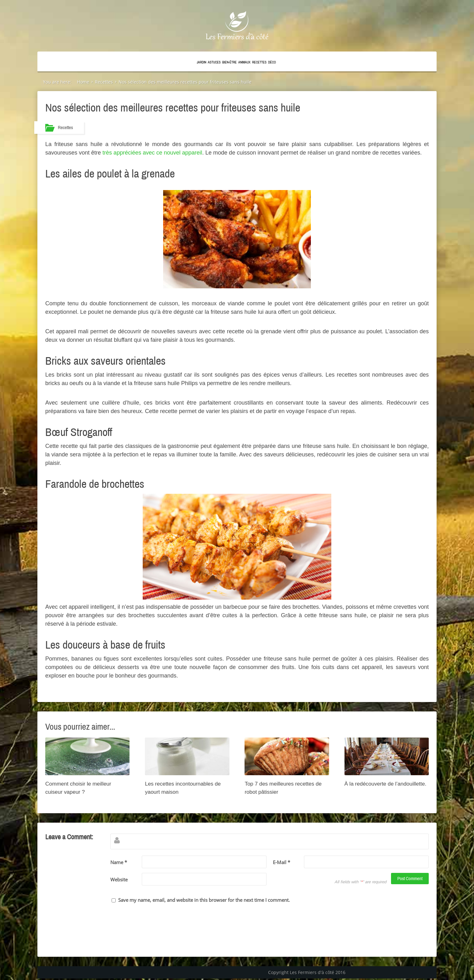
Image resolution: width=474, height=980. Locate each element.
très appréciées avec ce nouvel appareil (152, 153)
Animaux (244, 62)
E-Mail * (281, 862)
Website (119, 879)
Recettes (259, 62)
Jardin (201, 62)
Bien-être (229, 62)
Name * (119, 862)
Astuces (214, 62)
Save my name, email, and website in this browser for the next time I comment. (204, 900)
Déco (272, 62)
